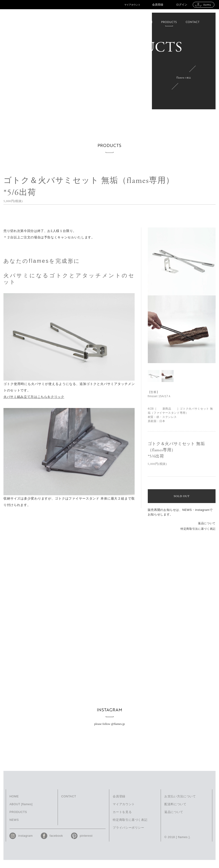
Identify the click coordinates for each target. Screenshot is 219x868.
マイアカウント (132, 5)
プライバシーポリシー (129, 832)
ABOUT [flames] (21, 809)
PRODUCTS (18, 817)
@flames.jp (118, 728)
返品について (207, 523)
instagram (25, 840)
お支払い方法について (180, 801)
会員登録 (158, 5)
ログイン (182, 5)
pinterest (86, 840)
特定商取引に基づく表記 (130, 824)
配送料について (175, 809)
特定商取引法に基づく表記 (198, 529)
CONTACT (69, 801)
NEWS (14, 824)
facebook (56, 840)
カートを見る (122, 817)
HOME (14, 801)
